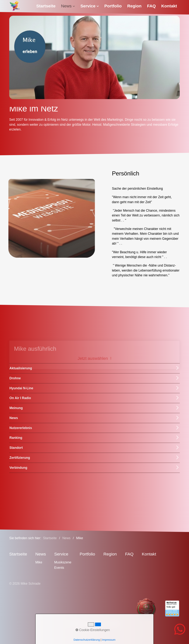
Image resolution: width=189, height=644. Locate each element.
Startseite (46, 6)
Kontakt (169, 6)
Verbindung (18, 468)
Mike (39, 562)
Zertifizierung (20, 458)
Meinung (16, 408)
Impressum (77, 624)
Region (134, 6)
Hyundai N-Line (21, 388)
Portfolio (113, 6)
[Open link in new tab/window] (143, 609)
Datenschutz (97, 624)
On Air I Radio (20, 398)
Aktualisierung (21, 368)
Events (59, 568)
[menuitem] (47, 6)
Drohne (15, 378)
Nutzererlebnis (21, 428)
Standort (16, 448)
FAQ (151, 6)
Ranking (16, 438)
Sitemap (114, 624)
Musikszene (63, 562)
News (68, 6)
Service (90, 6)
